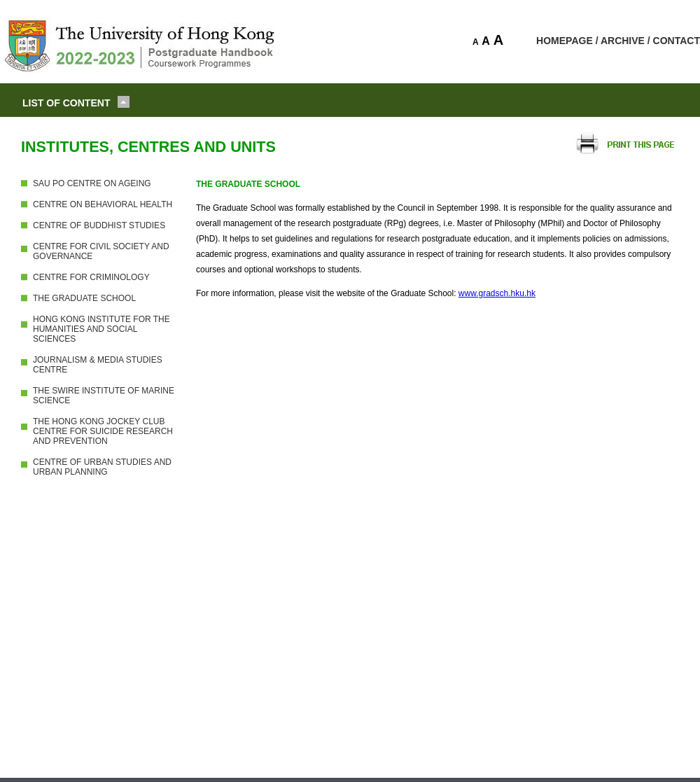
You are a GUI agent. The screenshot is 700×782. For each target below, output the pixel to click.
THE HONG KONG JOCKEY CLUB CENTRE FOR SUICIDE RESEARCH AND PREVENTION (103, 431)
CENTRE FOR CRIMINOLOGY (91, 277)
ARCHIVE (623, 41)
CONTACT (677, 41)
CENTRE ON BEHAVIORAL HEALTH (103, 204)
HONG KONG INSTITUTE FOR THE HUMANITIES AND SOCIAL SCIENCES (101, 329)
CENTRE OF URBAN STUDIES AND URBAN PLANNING (102, 467)
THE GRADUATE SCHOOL (84, 298)
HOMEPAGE (565, 41)
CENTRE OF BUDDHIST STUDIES (99, 225)
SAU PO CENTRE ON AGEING (92, 183)
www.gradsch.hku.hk (497, 293)
